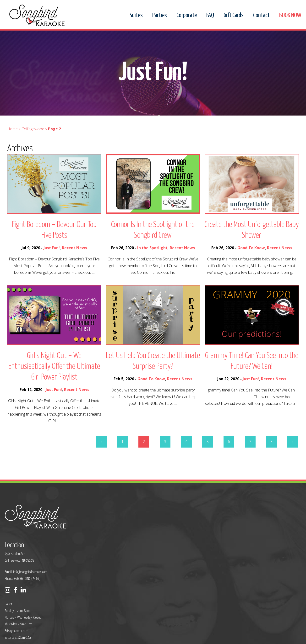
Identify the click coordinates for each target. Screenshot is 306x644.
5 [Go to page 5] (208, 452)
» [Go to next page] (293, 452)
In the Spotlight (152, 258)
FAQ (210, 16)
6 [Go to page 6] (229, 452)
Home (12, 139)
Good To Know (251, 258)
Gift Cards (234, 16)
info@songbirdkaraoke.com (131, 542)
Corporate (187, 16)
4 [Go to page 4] (186, 452)
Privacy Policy (109, 637)
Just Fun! (52, 258)
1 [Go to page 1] (123, 452)
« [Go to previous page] (101, 452)
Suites (136, 16)
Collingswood (33, 139)
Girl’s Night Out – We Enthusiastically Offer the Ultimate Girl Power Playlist (54, 377)
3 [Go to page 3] (165, 452)
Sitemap (127, 637)
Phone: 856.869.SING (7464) (123, 549)
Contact (261, 16)
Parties (160, 16)
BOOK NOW (290, 16)
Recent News (74, 258)
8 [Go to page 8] (271, 452)
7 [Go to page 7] (250, 452)
